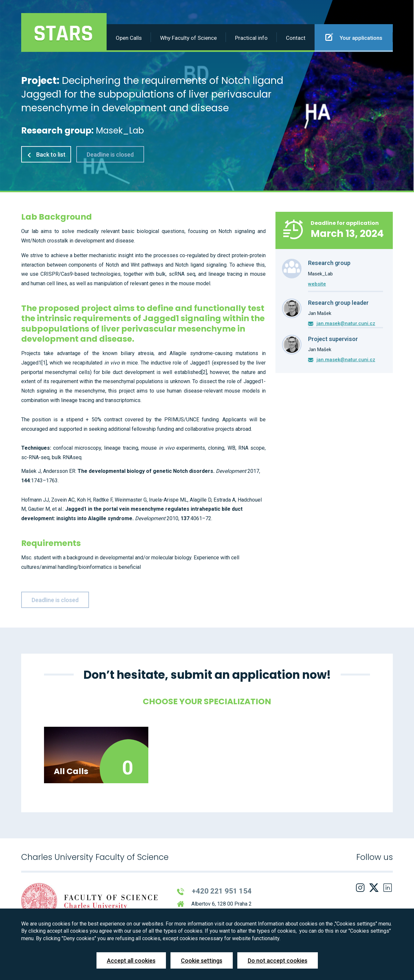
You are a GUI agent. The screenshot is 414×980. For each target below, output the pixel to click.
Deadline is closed (110, 155)
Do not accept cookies (278, 961)
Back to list (46, 155)
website (317, 284)
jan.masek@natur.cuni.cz (346, 323)
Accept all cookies (131, 961)
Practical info (251, 38)
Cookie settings (202, 961)
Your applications (354, 37)
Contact (296, 38)
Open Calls (129, 38)
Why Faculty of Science (188, 38)
